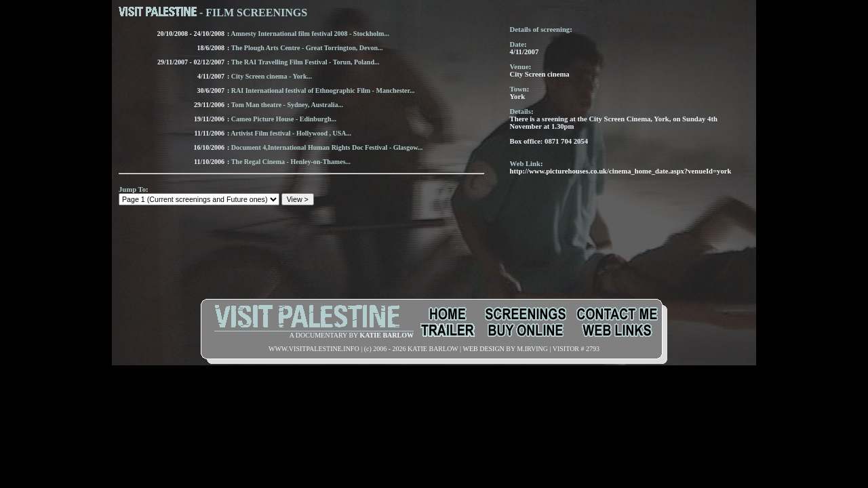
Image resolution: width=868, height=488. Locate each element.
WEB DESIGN (483, 349)
